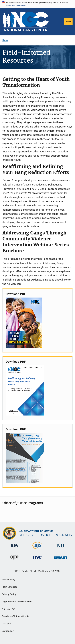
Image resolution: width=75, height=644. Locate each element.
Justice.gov (8, 631)
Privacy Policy (9, 594)
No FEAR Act (9, 609)
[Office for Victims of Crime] (37, 560)
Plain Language (10, 587)
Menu (68, 22)
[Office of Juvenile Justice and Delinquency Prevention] (14, 560)
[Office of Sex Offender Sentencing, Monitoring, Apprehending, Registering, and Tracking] (61, 559)
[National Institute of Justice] (61, 548)
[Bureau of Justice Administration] (14, 548)
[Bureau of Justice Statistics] (37, 550)
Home (5, 40)
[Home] (26, 22)
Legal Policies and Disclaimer (17, 602)
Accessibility (8, 580)
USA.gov (6, 624)
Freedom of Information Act (16, 616)
